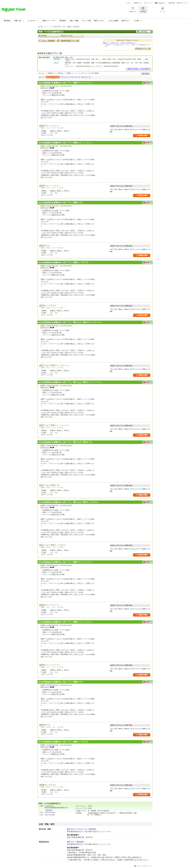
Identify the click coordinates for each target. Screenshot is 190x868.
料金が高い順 (75, 77)
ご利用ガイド (137, 3)
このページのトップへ (144, 866)
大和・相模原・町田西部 (71, 27)
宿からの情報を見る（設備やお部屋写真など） (121, 43)
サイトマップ (148, 3)
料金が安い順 (65, 77)
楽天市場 (172, 3)
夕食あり (61, 73)
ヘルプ (128, 3)
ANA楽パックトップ (45, 27)
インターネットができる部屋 (88, 73)
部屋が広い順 (86, 77)
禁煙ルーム (71, 73)
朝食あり (51, 73)
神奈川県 (57, 27)
